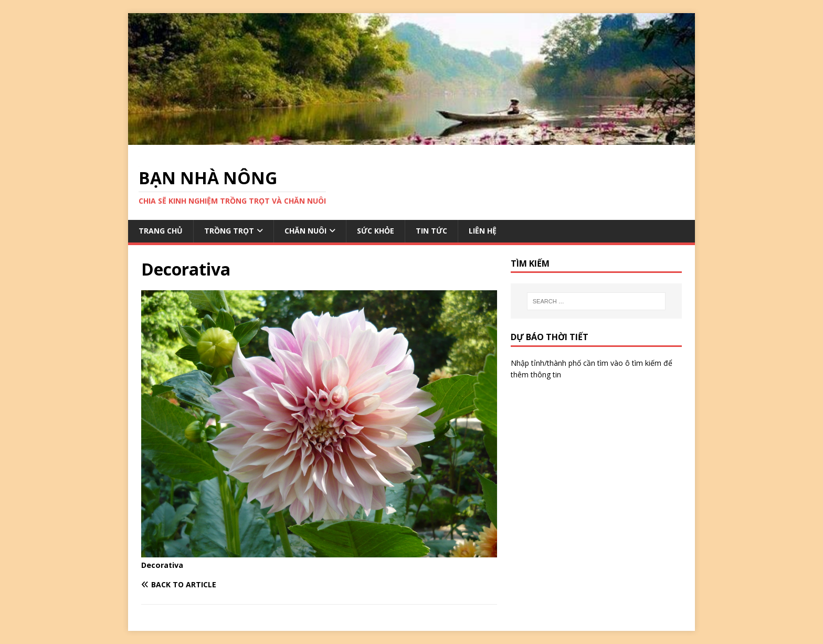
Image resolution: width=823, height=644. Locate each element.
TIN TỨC (431, 231)
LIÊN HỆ (483, 231)
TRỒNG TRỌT (229, 231)
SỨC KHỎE (376, 231)
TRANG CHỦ (161, 231)
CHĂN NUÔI (305, 231)
